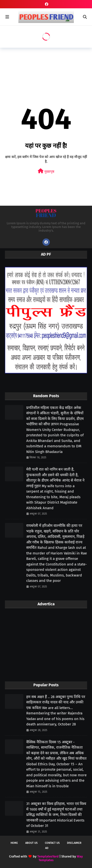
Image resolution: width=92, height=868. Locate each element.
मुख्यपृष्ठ (46, 171)
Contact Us (52, 843)
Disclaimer (74, 843)
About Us (31, 843)
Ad (47, 848)
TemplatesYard (48, 856)
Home (14, 843)
